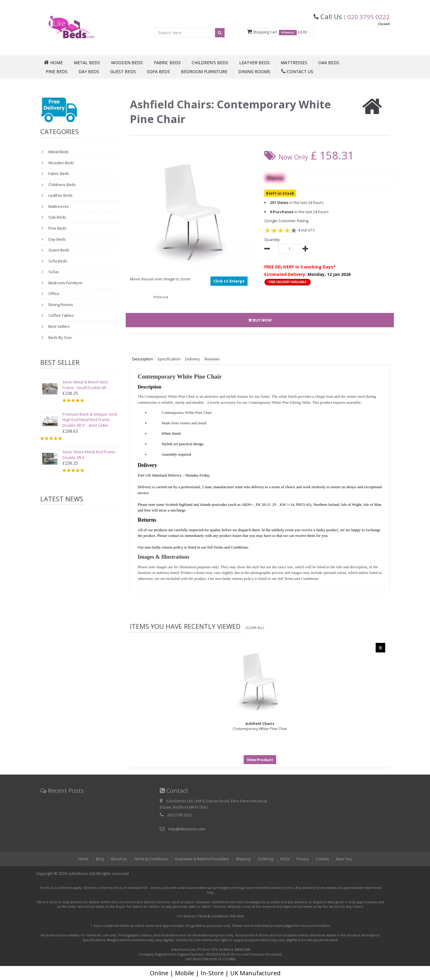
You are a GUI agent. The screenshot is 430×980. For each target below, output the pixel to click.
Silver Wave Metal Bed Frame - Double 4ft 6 (90, 455)
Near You (349, 859)
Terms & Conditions (146, 859)
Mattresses (294, 63)
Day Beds (89, 72)
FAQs (288, 859)
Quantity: (272, 239)
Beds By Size (60, 337)
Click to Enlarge (229, 281)
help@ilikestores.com (188, 829)
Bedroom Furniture (204, 72)
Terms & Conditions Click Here (221, 916)
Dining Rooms (254, 72)
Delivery (198, 359)
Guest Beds (123, 72)
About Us (113, 859)
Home (78, 859)
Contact (327, 859)
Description (143, 359)
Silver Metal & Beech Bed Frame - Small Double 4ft (85, 385)
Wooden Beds (127, 63)
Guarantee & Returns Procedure (201, 859)
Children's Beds (210, 63)
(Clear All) (256, 627)
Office (53, 294)
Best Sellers (59, 326)
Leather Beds (254, 63)
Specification (172, 359)
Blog (94, 859)
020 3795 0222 (367, 16)
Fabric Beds (167, 63)
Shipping (245, 859)
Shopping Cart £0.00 (273, 32)
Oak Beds (329, 63)
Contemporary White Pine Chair (260, 726)
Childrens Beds (62, 185)
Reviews (219, 359)
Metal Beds (87, 63)
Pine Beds (57, 72)
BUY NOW (260, 320)
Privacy (306, 859)
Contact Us (297, 72)
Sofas (53, 272)
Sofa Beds (158, 72)
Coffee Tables (61, 315)
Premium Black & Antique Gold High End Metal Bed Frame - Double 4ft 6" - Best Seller (90, 420)
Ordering (268, 859)
